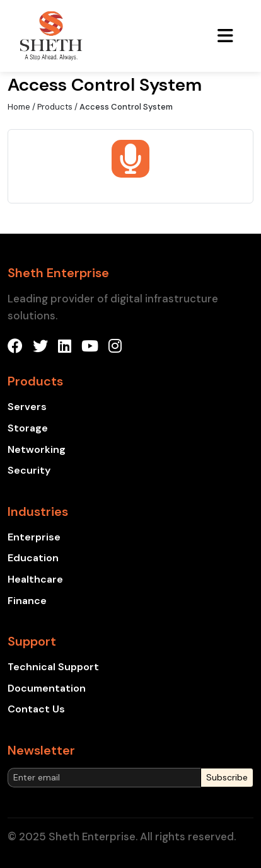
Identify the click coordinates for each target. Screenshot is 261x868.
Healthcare (35, 579)
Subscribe (227, 777)
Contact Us (36, 709)
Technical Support (53, 667)
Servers (27, 407)
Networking (37, 449)
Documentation (47, 688)
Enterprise (34, 537)
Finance (27, 601)
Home (19, 107)
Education (33, 558)
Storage (28, 428)
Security (29, 470)
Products (55, 107)
